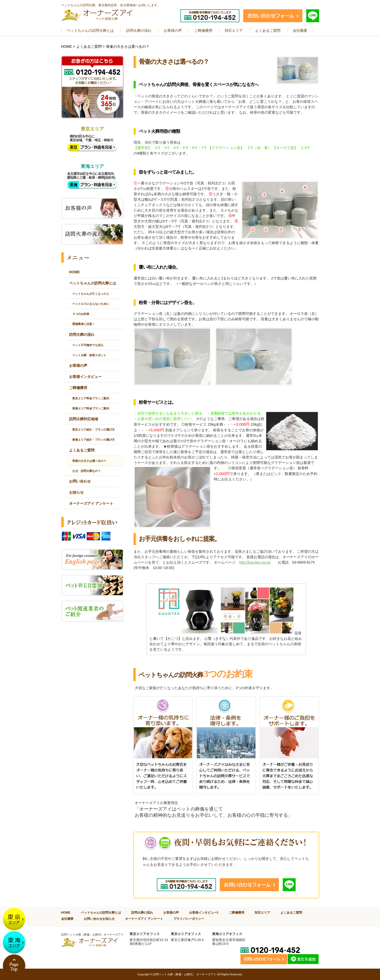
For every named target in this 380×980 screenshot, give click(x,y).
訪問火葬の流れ (82, 335)
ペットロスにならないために (91, 304)
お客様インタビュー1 (204, 912)
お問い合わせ (80, 481)
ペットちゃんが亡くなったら (91, 294)
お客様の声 (78, 365)
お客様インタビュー (85, 377)
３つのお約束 (81, 314)
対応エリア (262, 912)
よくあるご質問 (89, 46)
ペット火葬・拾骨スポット (89, 355)
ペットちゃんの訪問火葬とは (93, 283)
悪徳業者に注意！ (84, 324)
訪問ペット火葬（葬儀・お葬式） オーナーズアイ (185, 974)
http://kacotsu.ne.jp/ (255, 562)
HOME (67, 46)
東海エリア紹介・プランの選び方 (94, 440)
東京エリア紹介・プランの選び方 (94, 430)
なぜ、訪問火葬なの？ (86, 471)
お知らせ (76, 492)
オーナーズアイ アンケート (91, 503)
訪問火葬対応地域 (84, 419)
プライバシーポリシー (189, 919)
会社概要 (67, 919)
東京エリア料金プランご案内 (91, 398)
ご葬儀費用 (78, 388)
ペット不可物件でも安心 (88, 345)
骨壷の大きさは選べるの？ (89, 461)
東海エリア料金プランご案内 (91, 408)
